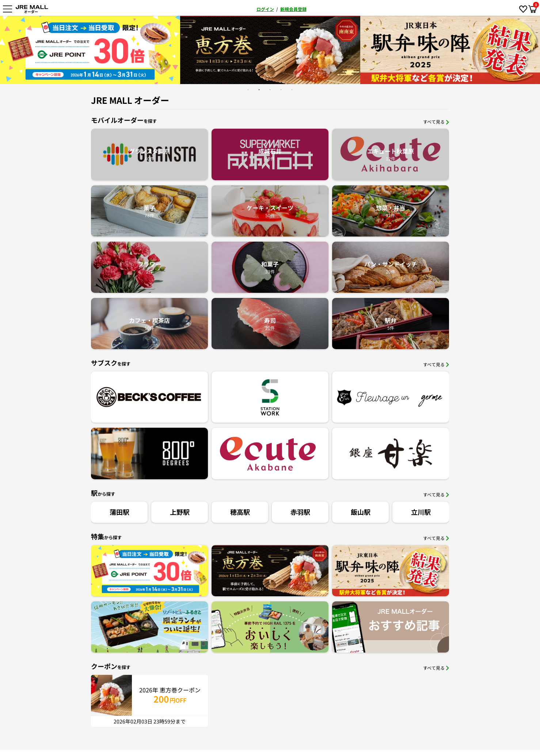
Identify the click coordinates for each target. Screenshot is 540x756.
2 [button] (259, 90)
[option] (90, 50)
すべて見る (436, 122)
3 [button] (270, 90)
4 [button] (281, 90)
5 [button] (292, 90)
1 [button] (248, 90)
